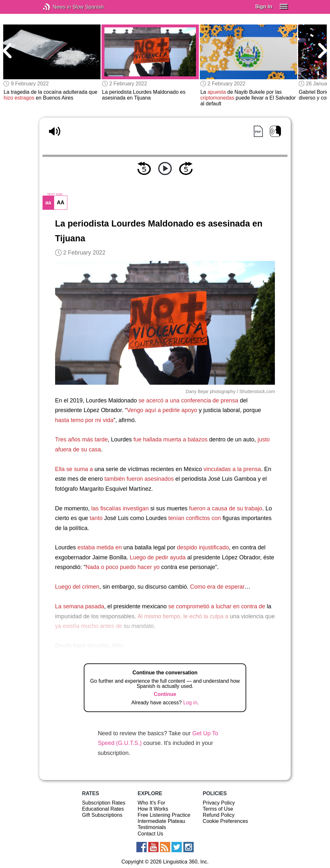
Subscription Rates (103, 803)
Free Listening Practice (164, 815)
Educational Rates (103, 809)
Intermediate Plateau (161, 821)
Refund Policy (219, 815)
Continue (165, 694)
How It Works (153, 809)
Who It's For (151, 803)
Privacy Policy (219, 803)
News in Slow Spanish (56, 7)
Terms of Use (218, 809)
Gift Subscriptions (102, 815)
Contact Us (150, 834)
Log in (190, 703)
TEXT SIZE (55, 194)
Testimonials (152, 827)
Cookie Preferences (225, 821)
